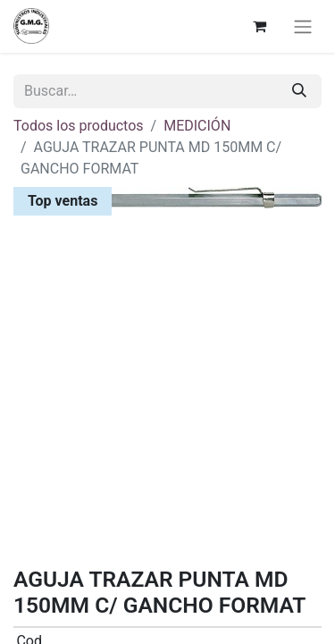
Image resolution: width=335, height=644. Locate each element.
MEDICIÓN (197, 126)
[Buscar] (299, 91)
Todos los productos (79, 126)
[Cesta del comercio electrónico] (259, 26)
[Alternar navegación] (303, 26)
